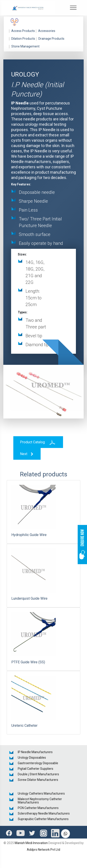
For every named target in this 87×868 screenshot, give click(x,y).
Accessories (47, 31)
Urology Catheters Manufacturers (41, 793)
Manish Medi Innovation (31, 843)
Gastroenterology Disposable (38, 763)
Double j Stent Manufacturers (38, 774)
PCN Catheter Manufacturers (38, 808)
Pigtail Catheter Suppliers (36, 769)
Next (27, 454)
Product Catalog (38, 442)
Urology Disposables (32, 758)
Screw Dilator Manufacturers (38, 780)
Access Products (23, 31)
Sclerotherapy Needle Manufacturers (44, 813)
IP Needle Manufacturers (35, 752)
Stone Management (25, 46)
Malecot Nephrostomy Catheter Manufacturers (40, 801)
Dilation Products (23, 39)
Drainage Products (51, 39)
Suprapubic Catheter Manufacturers (43, 819)
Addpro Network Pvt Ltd (43, 850)
